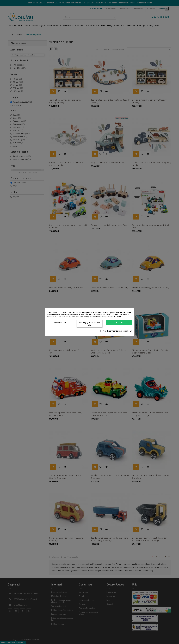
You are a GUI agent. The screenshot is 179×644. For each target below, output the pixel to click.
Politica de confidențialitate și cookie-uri (116, 331)
